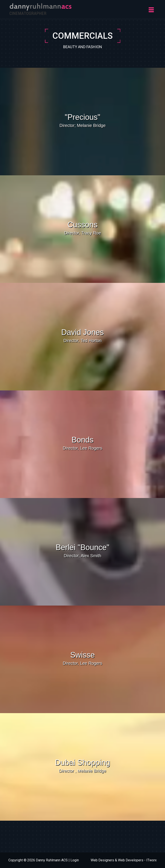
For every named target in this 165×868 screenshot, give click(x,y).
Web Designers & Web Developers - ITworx (124, 860)
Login (75, 860)
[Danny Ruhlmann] (41, 9)
